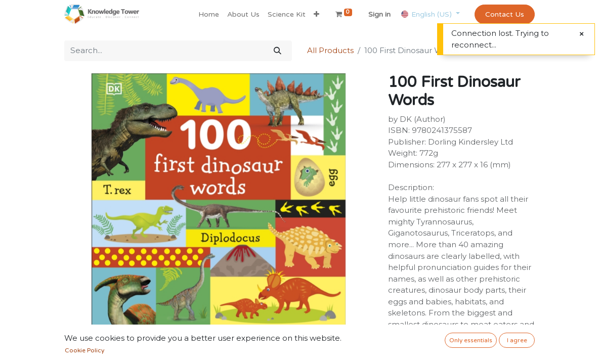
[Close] (582, 34)
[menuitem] (209, 14)
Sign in (379, 14)
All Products (330, 50)
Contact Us (505, 14)
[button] (316, 14)
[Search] (277, 51)
